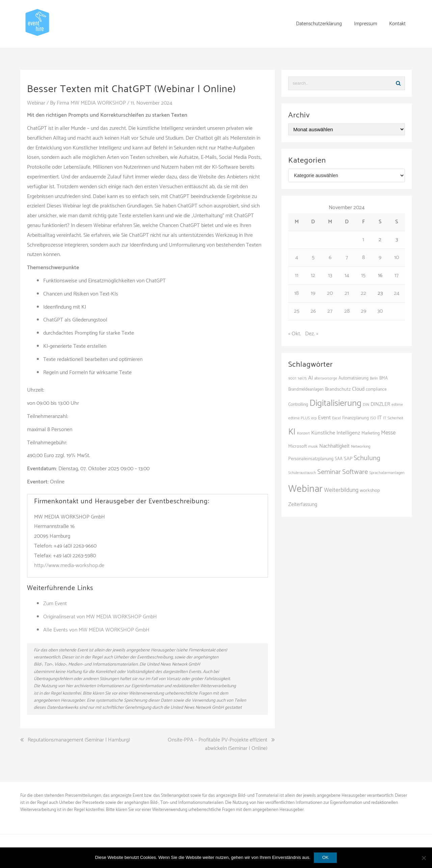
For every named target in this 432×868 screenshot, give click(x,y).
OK (326, 857)
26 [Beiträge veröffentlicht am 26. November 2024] (313, 311)
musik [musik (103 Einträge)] (313, 446)
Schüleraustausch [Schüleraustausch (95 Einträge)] (302, 473)
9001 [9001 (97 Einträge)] (292, 379)
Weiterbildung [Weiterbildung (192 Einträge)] (341, 490)
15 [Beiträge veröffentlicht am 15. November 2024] (363, 275)
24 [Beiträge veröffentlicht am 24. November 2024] (397, 293)
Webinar (36, 103)
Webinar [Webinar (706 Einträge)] (305, 489)
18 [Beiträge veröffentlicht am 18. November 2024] (296, 293)
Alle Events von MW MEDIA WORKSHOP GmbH (96, 630)
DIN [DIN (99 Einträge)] (366, 405)
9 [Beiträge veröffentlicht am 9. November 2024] (380, 258)
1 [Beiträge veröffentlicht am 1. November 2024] (363, 240)
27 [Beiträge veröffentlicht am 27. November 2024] (330, 311)
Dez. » (312, 334)
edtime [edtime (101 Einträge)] (397, 405)
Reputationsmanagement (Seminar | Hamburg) (79, 740)
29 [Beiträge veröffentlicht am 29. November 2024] (363, 311)
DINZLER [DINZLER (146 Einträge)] (380, 404)
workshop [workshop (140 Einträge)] (370, 491)
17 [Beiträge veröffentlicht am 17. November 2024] (397, 275)
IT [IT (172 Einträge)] (380, 418)
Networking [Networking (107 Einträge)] (361, 447)
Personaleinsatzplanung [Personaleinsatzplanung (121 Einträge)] (311, 459)
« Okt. (295, 334)
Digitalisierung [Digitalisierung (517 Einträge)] (335, 403)
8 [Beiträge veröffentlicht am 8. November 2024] (363, 258)
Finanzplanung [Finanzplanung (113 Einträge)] (356, 418)
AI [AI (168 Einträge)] (310, 378)
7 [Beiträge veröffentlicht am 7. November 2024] (347, 258)
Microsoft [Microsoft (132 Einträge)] (298, 446)
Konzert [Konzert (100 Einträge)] (303, 433)
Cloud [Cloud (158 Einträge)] (358, 389)
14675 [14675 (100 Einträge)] (302, 378)
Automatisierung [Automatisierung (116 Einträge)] (354, 378)
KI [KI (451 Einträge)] (292, 432)
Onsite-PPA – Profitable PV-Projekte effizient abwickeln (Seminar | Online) (218, 744)
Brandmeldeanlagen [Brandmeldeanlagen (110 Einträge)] (306, 389)
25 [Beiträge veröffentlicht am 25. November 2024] (297, 311)
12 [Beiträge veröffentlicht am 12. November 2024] (313, 275)
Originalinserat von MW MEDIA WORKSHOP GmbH (100, 617)
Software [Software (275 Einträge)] (355, 472)
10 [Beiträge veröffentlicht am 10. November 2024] (397, 258)
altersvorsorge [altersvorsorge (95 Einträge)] (326, 379)
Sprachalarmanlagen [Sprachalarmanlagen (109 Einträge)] (387, 473)
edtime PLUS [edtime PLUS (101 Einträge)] (299, 418)
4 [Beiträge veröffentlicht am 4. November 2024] (297, 258)
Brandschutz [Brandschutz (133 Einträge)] (338, 389)
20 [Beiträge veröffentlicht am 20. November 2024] (330, 293)
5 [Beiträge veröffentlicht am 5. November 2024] (313, 258)
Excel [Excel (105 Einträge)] (336, 418)
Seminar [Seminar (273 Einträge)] (329, 472)
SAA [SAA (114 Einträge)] (339, 459)
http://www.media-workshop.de (69, 566)
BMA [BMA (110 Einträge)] (384, 378)
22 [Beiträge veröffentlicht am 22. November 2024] (363, 293)
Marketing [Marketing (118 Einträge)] (371, 433)
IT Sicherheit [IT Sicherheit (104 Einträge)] (393, 418)
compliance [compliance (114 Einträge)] (376, 389)
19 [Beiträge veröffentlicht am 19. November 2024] (313, 293)
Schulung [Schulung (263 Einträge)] (367, 458)
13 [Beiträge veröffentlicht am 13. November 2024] (330, 275)
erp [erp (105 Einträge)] (314, 418)
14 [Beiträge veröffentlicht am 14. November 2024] (347, 275)
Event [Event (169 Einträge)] (324, 418)
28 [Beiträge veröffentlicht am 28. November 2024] (347, 311)
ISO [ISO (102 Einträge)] (373, 418)
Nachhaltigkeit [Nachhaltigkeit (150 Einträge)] (334, 446)
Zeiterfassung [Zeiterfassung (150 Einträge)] (303, 505)
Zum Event (55, 604)
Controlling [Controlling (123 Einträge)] (298, 404)
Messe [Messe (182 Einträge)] (388, 433)
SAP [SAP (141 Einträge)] (348, 459)
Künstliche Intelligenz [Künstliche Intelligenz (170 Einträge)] (336, 433)
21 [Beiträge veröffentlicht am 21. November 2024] (347, 293)
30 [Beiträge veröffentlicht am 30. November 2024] (380, 311)
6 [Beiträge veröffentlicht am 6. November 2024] (330, 258)
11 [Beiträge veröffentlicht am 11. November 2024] (297, 275)
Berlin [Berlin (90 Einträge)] (374, 379)
